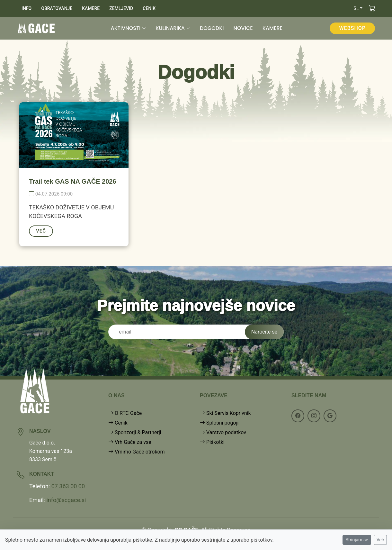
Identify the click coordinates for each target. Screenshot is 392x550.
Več (380, 540)
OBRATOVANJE (57, 8)
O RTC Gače (125, 413)
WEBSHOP (352, 28)
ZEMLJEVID (121, 8)
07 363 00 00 (68, 486)
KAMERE (91, 8)
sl (356, 8)
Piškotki (212, 442)
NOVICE (243, 28)
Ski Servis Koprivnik (225, 413)
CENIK (149, 8)
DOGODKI (212, 28)
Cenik (118, 423)
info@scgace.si (66, 500)
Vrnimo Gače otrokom (137, 452)
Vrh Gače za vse (130, 442)
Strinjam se (357, 540)
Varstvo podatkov (223, 432)
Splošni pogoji (219, 423)
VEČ (41, 231)
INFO (27, 8)
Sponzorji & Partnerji (135, 432)
